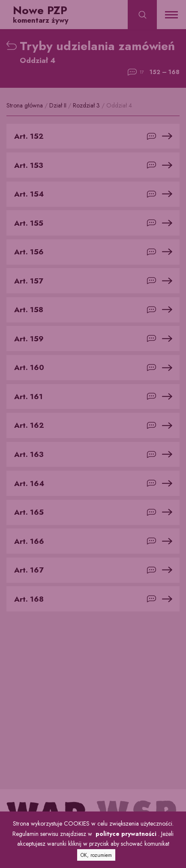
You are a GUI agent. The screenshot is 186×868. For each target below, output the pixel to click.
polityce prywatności (126, 834)
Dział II (59, 105)
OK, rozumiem (96, 855)
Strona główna (25, 105)
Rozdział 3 (87, 105)
